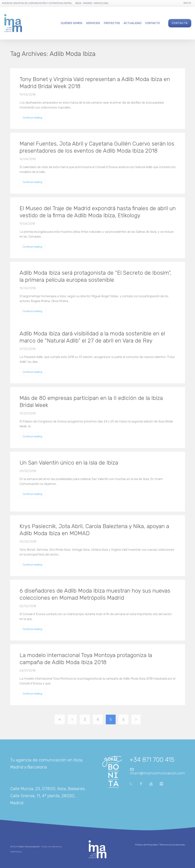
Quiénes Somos (72, 23)
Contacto (153, 23)
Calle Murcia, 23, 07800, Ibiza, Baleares (47, 789)
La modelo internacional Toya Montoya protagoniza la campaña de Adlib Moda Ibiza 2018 (86, 659)
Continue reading (32, 118)
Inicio (187, 3)
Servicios (93, 23)
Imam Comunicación (29, 847)
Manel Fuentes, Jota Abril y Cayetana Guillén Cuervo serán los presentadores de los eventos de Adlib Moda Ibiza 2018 (97, 147)
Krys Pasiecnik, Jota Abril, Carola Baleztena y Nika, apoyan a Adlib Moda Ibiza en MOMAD (94, 530)
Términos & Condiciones (172, 845)
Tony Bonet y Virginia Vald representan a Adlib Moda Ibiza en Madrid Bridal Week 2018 (95, 83)
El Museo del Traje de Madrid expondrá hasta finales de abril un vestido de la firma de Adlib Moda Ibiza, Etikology (98, 212)
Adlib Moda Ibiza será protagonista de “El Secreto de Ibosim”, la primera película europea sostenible (95, 276)
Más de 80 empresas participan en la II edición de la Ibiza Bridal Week (91, 402)
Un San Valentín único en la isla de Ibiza (69, 463)
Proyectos (112, 23)
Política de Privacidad (146, 845)
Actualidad (133, 23)
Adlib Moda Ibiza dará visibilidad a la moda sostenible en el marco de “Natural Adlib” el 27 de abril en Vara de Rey (92, 337)
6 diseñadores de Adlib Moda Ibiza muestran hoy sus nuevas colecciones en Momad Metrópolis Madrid (95, 594)
